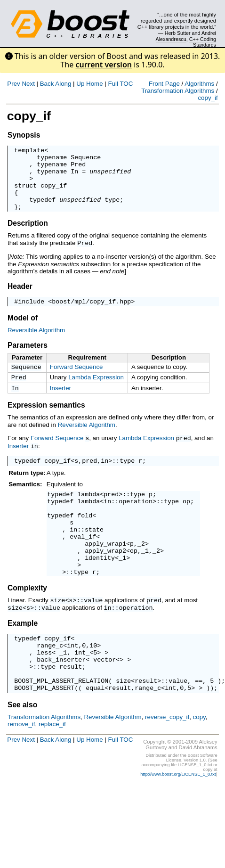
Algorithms (199, 84)
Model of (23, 332)
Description (28, 236)
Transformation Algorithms (178, 91)
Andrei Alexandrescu (186, 36)
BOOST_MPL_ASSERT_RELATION (61, 723)
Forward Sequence (76, 381)
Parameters (28, 359)
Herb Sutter (178, 33)
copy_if (208, 98)
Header (20, 299)
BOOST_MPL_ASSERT (44, 732)
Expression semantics (46, 422)
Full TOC (120, 84)
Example (23, 656)
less (44, 689)
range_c (50, 681)
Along (63, 84)
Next (28, 84)
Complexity (27, 622)
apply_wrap (104, 572)
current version (104, 65)
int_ (82, 689)
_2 (141, 572)
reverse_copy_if (167, 761)
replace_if (52, 768)
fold (85, 538)
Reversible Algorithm (36, 344)
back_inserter (61, 698)
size (57, 634)
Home (95, 84)
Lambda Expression (96, 392)
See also (22, 749)
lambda (88, 512)
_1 (145, 580)
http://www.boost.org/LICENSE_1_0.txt (178, 819)
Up (80, 84)
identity (100, 589)
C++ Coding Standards (203, 42)
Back (47, 84)
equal (95, 732)
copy (199, 761)
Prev (13, 84)
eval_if (83, 563)
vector (104, 698)
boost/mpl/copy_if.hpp (91, 315)
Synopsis (24, 135)
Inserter (60, 404)
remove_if (21, 768)
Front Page (164, 84)
